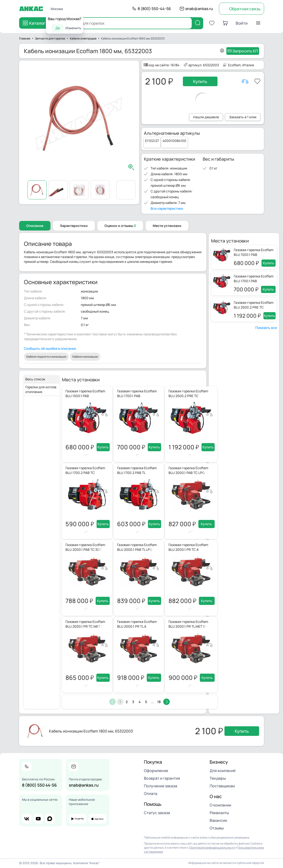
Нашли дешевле (206, 117)
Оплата (151, 794)
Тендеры (218, 778)
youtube (38, 819)
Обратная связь (245, 9)
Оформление (156, 771)
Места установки (167, 226)
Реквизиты (219, 813)
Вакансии (218, 820)
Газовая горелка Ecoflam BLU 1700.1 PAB (254, 279)
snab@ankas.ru (199, 9)
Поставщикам (222, 786)
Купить (200, 81)
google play (78, 819)
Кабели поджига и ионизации (46, 357)
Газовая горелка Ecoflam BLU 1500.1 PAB (254, 252)
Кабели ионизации (85, 357)
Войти (242, 23)
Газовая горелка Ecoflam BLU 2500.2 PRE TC (254, 305)
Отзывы (217, 828)
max (50, 819)
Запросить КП (245, 51)
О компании (220, 805)
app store (97, 819)
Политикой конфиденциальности (212, 848)
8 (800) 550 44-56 (39, 785)
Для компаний (223, 771)
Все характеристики (167, 208)
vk (27, 819)
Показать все (266, 328)
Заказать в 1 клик (243, 117)
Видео (126, 190)
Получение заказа (161, 786)
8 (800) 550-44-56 (154, 9)
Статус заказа (157, 813)
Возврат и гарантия (162, 778)
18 (159, 702)
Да (58, 28)
